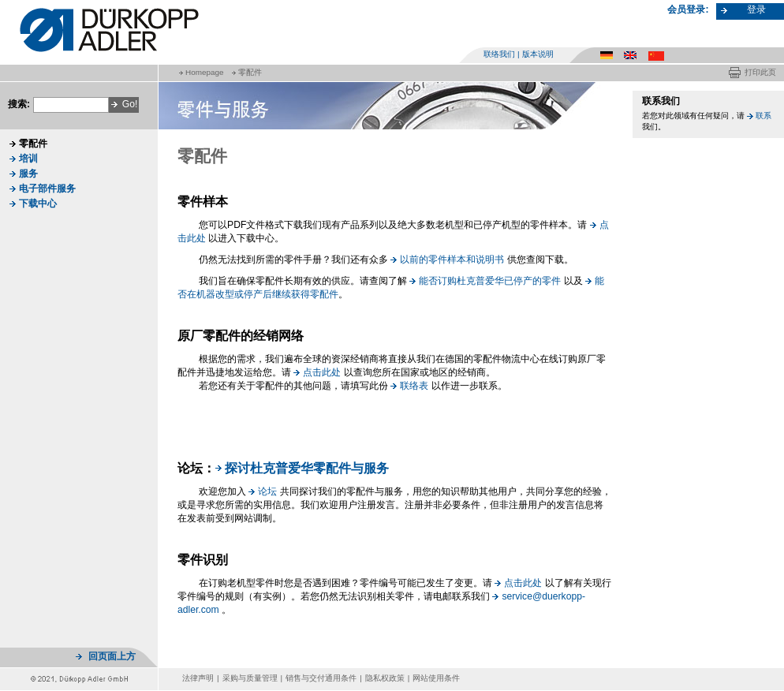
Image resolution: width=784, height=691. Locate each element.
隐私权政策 (385, 678)
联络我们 (499, 54)
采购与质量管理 (250, 678)
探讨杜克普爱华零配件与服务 (307, 468)
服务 (28, 174)
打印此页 (760, 72)
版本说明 (538, 54)
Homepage (204, 72)
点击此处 (322, 372)
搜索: (19, 104)
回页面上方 (112, 656)
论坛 (267, 491)
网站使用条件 (436, 678)
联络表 (414, 386)
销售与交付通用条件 (321, 678)
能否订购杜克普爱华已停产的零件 (490, 281)
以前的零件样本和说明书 (452, 260)
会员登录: (688, 9)
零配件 (250, 72)
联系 (763, 116)
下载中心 (38, 204)
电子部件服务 (47, 189)
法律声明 (198, 678)
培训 (28, 159)
